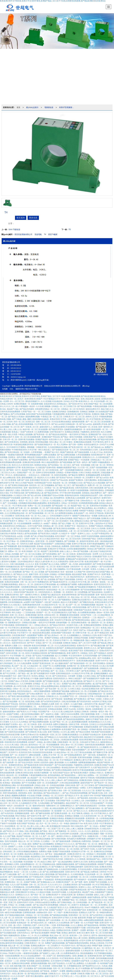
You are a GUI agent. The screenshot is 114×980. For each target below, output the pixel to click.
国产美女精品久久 (21, 618)
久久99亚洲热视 (77, 874)
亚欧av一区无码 (103, 612)
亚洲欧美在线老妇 (71, 912)
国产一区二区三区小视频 (13, 729)
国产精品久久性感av (16, 417)
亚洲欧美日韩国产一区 (65, 882)
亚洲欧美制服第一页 (22, 404)
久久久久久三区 (88, 791)
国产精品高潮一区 (62, 490)
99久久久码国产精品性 (24, 483)
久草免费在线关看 (101, 696)
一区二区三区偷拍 (44, 412)
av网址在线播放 (50, 455)
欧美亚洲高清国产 (14, 610)
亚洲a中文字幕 (35, 597)
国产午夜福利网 (27, 567)
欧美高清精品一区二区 (55, 590)
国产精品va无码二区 (39, 923)
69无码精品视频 (42, 442)
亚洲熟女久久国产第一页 (89, 912)
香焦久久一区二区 (26, 584)
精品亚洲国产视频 (47, 630)
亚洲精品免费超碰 (62, 717)
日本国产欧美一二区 (88, 615)
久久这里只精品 (37, 948)
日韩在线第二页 (9, 852)
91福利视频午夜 (45, 587)
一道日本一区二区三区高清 (31, 559)
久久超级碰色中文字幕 (28, 803)
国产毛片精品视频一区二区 (14, 702)
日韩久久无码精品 (38, 696)
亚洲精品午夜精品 (57, 818)
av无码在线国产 (101, 770)
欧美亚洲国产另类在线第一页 (63, 633)
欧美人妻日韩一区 (19, 974)
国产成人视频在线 (38, 920)
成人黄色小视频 (50, 742)
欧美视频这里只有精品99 (60, 826)
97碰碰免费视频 (106, 417)
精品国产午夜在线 (29, 470)
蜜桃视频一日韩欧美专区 (37, 447)
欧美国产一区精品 (35, 742)
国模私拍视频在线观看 (65, 864)
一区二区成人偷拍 (24, 844)
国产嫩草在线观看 (104, 648)
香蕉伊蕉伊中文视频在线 (20, 948)
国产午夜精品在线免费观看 (86, 864)
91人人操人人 (43, 516)
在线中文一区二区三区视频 (63, 587)
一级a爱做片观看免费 (15, 455)
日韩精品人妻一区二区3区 (53, 526)
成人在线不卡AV (87, 796)
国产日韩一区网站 (76, 445)
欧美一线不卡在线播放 (101, 658)
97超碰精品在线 (49, 864)
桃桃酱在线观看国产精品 (66, 468)
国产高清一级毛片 (80, 462)
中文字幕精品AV (66, 760)
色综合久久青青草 (17, 719)
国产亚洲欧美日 (80, 699)
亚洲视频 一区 (59, 592)
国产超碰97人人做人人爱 (49, 953)
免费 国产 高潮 (23, 480)
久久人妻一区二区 (7, 918)
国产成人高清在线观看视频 (22, 424)
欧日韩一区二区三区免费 (85, 958)
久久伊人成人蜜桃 (68, 732)
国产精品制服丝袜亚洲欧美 (38, 661)
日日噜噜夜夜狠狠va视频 (88, 503)
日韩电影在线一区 (12, 788)
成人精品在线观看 (57, 808)
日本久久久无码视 (98, 529)
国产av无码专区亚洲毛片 (51, 702)
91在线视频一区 (30, 862)
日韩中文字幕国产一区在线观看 (44, 849)
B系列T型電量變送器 (67, 107)
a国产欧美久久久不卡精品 (27, 712)
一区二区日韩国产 (102, 775)
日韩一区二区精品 (42, 498)
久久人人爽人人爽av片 (54, 780)
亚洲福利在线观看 (91, 727)
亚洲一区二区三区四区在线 (48, 470)
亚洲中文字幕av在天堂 (30, 735)
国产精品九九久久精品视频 (94, 483)
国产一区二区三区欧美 (67, 554)
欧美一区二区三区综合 (100, 974)
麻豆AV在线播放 (11, 968)
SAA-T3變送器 (14, 230)
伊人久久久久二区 (7, 406)
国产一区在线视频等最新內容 (72, 470)
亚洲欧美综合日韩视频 (103, 852)
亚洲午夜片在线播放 (26, 439)
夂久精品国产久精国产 (62, 897)
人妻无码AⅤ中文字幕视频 (10, 798)
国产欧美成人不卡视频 (29, 679)
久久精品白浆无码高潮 (79, 717)
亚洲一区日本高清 (45, 724)
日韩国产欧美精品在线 (77, 890)
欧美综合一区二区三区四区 (69, 849)
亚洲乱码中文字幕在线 (57, 549)
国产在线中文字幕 (34, 816)
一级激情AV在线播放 (30, 953)
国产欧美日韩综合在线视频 (64, 529)
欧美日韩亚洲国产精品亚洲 (90, 740)
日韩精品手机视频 (81, 638)
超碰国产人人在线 (15, 846)
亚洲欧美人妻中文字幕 (83, 760)
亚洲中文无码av (59, 557)
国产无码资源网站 (50, 554)
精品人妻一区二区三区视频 (19, 946)
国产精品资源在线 (91, 925)
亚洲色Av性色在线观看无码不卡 (101, 811)
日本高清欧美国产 (19, 635)
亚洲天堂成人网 (52, 518)
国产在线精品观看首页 (73, 755)
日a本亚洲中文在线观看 (69, 834)
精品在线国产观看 (79, 574)
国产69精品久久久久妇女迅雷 (56, 737)
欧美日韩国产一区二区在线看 (39, 966)
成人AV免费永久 (100, 508)
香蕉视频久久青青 (12, 864)
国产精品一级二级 (25, 673)
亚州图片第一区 (73, 666)
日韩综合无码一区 (51, 615)
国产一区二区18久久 (68, 798)
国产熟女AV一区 (101, 783)
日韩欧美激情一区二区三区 (68, 742)
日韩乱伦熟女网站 (10, 579)
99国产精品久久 (79, 518)
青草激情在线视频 (22, 808)
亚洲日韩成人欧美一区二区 (26, 516)
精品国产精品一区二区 (80, 506)
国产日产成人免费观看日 (75, 808)
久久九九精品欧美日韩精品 (65, 646)
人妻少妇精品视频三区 (76, 419)
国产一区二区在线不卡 (19, 755)
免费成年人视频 (11, 646)
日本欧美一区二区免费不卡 (84, 478)
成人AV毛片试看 (20, 686)
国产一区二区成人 (58, 671)
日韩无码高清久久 (45, 592)
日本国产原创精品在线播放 (40, 839)
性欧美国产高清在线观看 (101, 732)
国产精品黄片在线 (96, 793)
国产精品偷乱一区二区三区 (45, 567)
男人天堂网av (62, 445)
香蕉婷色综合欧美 (72, 495)
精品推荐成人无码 (38, 857)
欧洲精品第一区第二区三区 (50, 735)
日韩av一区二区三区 (21, 689)
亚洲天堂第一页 (42, 541)
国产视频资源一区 (62, 831)
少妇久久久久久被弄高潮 (10, 638)
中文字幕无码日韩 (50, 778)
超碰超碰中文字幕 (14, 468)
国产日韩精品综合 (71, 780)
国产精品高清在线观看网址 (74, 719)
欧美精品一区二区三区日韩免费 (17, 768)
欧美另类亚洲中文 (98, 750)
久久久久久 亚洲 (32, 564)
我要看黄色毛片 (14, 623)
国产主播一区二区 (22, 508)
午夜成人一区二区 (57, 658)
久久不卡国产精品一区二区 (96, 707)
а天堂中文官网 (85, 941)
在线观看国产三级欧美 (104, 892)
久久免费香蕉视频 (41, 432)
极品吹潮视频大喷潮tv (27, 760)
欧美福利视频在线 (71, 941)
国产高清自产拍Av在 (64, 478)
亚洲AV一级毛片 (71, 439)
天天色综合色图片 (85, 869)
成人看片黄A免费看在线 (73, 681)
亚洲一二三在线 (102, 714)
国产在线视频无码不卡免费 (44, 673)
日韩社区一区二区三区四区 (95, 470)
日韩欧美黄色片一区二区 (34, 943)
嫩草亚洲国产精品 (72, 399)
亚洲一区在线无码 (10, 900)
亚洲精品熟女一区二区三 (90, 628)
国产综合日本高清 (25, 762)
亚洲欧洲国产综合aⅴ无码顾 (53, 495)
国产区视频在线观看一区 (53, 681)
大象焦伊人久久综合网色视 (59, 923)
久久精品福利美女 (74, 892)
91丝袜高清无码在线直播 (42, 752)
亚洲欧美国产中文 (79, 836)
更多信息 (33, 218)
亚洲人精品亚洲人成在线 (90, 399)
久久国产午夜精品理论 (100, 534)
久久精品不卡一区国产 (68, 534)
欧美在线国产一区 (81, 513)
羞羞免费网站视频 (33, 417)
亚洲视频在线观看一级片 (25, 813)
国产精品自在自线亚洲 (58, 434)
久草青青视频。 (37, 452)
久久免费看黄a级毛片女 (70, 953)
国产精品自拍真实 (95, 592)
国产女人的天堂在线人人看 (100, 531)
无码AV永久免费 (26, 544)
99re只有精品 (21, 816)
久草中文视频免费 (94, 788)
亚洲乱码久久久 (88, 457)
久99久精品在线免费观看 (35, 747)
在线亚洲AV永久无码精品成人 (56, 404)
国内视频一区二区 (38, 508)
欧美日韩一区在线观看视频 (26, 918)
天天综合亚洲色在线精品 (61, 422)
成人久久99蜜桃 (61, 656)
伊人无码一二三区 (10, 671)
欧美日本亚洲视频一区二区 (43, 646)
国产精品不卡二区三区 (92, 681)
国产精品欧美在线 (67, 488)
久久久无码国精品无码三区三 (12, 539)
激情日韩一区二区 (7, 834)
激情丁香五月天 (24, 676)
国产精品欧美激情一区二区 (81, 663)
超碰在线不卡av (77, 823)
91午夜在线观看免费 (25, 785)
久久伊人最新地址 (92, 831)
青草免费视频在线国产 (33, 455)
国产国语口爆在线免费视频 (19, 696)
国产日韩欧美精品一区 (66, 902)
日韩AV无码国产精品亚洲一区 (25, 592)
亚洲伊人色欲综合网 (11, 557)
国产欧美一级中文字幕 (39, 910)
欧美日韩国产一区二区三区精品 (68, 536)
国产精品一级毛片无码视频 (71, 437)
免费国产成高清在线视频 (55, 943)
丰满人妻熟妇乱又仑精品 (79, 521)
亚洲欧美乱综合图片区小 (82, 600)
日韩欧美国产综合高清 (82, 610)
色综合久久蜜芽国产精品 (33, 737)
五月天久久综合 (106, 831)
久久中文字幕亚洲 (44, 668)
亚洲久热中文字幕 (76, 562)
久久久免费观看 (71, 762)
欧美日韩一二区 (76, 935)
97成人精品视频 (61, 890)
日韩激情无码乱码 (91, 829)
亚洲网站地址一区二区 (14, 882)
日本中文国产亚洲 (35, 526)
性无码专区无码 (25, 752)
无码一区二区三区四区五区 (24, 422)
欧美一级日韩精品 (35, 793)
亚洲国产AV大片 (94, 574)
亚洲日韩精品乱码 (63, 673)
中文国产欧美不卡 (10, 521)
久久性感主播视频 (43, 406)
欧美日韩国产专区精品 (26, 823)
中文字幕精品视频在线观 (14, 915)
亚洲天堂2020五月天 (102, 584)
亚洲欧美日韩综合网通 (21, 963)
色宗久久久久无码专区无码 (22, 465)
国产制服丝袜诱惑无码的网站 (77, 943)
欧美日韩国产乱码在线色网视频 (39, 414)
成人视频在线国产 (62, 663)
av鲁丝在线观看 (66, 638)
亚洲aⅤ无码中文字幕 (58, 419)
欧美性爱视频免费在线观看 (11, 462)
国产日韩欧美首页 (105, 656)
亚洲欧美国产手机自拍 (51, 437)
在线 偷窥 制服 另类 (18, 966)
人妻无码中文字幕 (90, 704)
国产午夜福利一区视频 (14, 821)
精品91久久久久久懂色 (46, 478)
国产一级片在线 (89, 755)
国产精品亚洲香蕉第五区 (39, 460)
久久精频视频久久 (74, 635)
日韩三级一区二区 (98, 465)
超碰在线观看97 (85, 564)
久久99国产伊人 (34, 529)
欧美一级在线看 (67, 572)
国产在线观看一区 (100, 918)
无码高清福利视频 (94, 846)
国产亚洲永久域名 (55, 791)
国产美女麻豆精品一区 (95, 808)
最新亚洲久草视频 (85, 918)
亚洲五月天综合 (34, 686)
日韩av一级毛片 (37, 531)
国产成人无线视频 (79, 846)
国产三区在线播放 (48, 801)
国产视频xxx (5, 414)
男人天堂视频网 (91, 691)
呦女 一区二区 (34, 630)
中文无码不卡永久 (68, 946)
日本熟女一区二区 (52, 488)
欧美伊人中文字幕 (19, 958)
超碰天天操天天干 (52, 976)
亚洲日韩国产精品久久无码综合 (79, 557)
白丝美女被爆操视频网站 (76, 549)
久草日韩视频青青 (72, 590)
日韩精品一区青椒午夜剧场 (67, 473)
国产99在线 (45, 971)
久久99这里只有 (87, 951)
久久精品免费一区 (92, 963)
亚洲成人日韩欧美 (81, 712)
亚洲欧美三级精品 (70, 643)
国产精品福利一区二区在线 (87, 427)
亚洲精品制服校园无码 (27, 671)
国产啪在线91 (83, 798)
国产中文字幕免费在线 (96, 890)
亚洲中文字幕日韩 (79, 544)
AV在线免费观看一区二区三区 (58, 857)
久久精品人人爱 (103, 569)
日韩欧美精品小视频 (63, 544)
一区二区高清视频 (15, 862)
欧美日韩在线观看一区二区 (97, 429)
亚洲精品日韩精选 (72, 432)
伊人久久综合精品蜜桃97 (31, 956)
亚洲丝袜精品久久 (91, 651)
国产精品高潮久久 (62, 874)
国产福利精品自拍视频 (58, 915)
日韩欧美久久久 (52, 696)
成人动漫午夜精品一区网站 (75, 788)
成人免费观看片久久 (20, 791)
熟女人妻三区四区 (80, 938)
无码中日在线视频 (65, 938)
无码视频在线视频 (88, 605)
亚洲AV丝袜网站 (61, 475)
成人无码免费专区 (57, 498)
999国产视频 (55, 933)
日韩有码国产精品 (89, 539)
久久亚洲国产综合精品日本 (90, 735)
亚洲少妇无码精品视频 (87, 439)
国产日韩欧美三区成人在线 (36, 732)
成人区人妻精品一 (91, 567)
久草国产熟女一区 (28, 412)
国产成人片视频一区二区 (68, 523)
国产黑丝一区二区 (38, 895)
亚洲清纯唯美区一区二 (24, 625)
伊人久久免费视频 (41, 935)
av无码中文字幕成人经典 (102, 702)
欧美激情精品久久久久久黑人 (100, 722)
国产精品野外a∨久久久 (91, 966)
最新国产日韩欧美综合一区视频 (85, 516)
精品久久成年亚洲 (42, 562)
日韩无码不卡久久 (28, 490)
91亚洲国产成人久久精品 (49, 564)
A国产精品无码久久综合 (98, 900)
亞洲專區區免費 (29, 912)
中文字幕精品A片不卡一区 (54, 399)
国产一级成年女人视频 (50, 714)
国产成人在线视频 (48, 579)
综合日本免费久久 (61, 707)
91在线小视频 (5, 419)
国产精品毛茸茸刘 (56, 429)
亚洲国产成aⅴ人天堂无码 (18, 681)
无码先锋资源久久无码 (89, 450)
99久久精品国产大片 (64, 630)
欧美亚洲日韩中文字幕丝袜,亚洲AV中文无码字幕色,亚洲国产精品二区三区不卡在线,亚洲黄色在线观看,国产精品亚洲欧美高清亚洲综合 (53, 396)
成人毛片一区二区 (43, 823)
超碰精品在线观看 (79, 897)
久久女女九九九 (16, 737)
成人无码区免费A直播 (58, 460)
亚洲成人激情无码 (69, 933)
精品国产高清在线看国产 (44, 544)
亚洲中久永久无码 (80, 862)
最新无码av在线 (39, 806)
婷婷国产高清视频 (27, 961)
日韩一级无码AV (105, 495)
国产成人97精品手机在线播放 (42, 536)
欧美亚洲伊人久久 (38, 518)
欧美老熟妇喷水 (54, 503)
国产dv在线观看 (85, 885)
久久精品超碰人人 (57, 501)
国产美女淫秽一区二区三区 (56, 689)
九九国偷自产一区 (72, 747)
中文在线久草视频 (34, 796)
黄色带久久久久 (90, 648)
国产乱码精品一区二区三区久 (60, 465)
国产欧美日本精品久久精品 (44, 930)
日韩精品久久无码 (90, 635)
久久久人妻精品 (77, 925)
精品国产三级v (13, 409)
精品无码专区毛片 (77, 577)
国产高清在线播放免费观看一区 (93, 590)
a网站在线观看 (35, 755)
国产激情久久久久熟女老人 (11, 605)
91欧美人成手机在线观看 (27, 534)
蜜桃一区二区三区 (10, 760)
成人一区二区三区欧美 (28, 724)
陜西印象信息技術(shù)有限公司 (68, 386)
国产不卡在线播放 (29, 783)
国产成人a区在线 (34, 495)
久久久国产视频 (9, 836)
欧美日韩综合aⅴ (28, 468)
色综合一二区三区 (21, 872)
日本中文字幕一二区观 (47, 925)
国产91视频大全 (58, 867)
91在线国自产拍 (71, 658)
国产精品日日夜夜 (83, 732)
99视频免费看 (24, 910)
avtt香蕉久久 (37, 523)
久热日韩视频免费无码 (43, 557)
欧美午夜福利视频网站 (96, 544)
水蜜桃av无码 (42, 912)
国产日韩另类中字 (83, 768)
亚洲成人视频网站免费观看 (15, 796)
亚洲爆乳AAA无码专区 (14, 488)
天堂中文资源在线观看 (21, 531)
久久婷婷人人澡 (78, 801)
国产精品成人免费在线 (89, 872)
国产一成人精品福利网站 (62, 862)
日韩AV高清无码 (81, 488)
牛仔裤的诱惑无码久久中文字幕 (24, 450)
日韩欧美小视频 (83, 974)
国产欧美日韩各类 (57, 821)
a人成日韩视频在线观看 (78, 722)
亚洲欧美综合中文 (76, 907)
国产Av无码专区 (7, 813)
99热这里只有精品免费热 (37, 457)
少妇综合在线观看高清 (40, 620)
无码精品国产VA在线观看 (10, 498)
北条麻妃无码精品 (59, 412)
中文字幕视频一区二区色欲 (21, 656)
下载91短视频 (47, 529)
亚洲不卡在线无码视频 (90, 536)
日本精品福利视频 (57, 785)
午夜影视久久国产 (30, 925)
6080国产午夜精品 (87, 511)
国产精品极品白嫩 (98, 646)
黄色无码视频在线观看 (27, 546)
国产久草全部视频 (18, 414)
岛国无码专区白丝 (19, 643)
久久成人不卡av (96, 452)
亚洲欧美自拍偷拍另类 (31, 801)
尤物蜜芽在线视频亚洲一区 (75, 429)
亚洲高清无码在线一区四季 (87, 554)
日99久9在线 (70, 785)
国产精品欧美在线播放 (21, 518)
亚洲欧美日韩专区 (12, 595)
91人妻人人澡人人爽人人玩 (11, 429)
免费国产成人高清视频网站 (43, 844)
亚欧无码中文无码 (72, 628)
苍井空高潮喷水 (99, 663)
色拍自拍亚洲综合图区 (41, 633)
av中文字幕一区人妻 (44, 569)
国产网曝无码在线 (87, 602)
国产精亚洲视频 (66, 462)
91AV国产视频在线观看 (103, 796)
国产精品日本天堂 (105, 691)
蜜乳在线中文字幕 (7, 483)
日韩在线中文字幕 (86, 696)
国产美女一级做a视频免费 (56, 854)
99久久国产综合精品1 (56, 963)
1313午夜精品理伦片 (26, 562)
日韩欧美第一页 (47, 475)
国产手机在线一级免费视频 (62, 699)
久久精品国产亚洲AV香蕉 (46, 468)
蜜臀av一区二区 (14, 551)
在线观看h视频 (37, 404)
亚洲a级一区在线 (43, 546)
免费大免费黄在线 (58, 694)
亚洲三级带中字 (73, 653)
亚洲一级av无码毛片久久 (33, 488)
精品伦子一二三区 (105, 618)
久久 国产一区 (44, 836)
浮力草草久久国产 (73, 671)
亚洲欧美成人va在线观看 (75, 498)
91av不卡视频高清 (12, 569)
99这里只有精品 (71, 821)
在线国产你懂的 (13, 714)
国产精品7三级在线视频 (65, 579)
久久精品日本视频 (43, 892)
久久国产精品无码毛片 (100, 768)
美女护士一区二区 (62, 577)
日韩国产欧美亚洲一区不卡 (55, 877)
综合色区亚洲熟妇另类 (90, 689)
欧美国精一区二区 (7, 808)
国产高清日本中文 (76, 404)
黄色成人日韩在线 (98, 597)
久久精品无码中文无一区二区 (53, 605)
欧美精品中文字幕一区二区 (43, 600)
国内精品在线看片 (17, 747)
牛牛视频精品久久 (77, 707)
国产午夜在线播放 (53, 508)
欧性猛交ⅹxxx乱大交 (8, 867)
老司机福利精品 (54, 775)
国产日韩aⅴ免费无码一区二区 (38, 694)
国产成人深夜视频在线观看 (53, 872)
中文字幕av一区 (13, 541)
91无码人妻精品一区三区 (41, 676)
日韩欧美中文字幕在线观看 (54, 559)
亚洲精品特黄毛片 (103, 821)
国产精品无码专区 (51, 493)
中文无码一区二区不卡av (98, 559)
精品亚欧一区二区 (103, 605)
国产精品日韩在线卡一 (52, 793)
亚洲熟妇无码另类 (63, 930)
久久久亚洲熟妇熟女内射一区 (16, 513)
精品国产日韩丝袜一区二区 (27, 836)
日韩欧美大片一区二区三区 (74, 417)
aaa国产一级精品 (50, 523)
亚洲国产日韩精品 (52, 638)
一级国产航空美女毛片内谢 (52, 859)
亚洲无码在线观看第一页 (43, 811)
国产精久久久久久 (80, 811)
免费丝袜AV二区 (77, 691)
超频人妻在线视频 (56, 762)
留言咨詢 (21, 218)
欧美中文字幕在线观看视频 (83, 770)
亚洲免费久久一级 (19, 661)
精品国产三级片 (105, 704)
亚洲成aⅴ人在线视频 (85, 895)
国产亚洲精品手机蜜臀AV (102, 941)
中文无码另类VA (75, 656)
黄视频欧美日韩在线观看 (69, 615)
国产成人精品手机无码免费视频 (46, 905)
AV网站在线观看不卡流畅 (75, 928)
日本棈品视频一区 (83, 902)
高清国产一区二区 (43, 612)
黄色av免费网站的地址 (50, 686)
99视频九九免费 (48, 704)
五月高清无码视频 (90, 656)
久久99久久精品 (89, 676)
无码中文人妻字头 (90, 935)
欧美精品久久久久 (7, 895)
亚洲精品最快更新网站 (92, 625)
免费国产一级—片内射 (69, 564)
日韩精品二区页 (87, 653)
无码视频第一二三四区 (40, 808)
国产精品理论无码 (76, 737)
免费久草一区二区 (95, 485)
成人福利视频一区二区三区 (78, 877)
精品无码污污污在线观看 (94, 737)
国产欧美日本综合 (100, 887)
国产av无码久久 (30, 668)
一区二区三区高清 (83, 529)
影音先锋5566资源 (69, 595)
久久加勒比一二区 (48, 841)
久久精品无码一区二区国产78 (39, 666)
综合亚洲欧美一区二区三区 (15, 826)
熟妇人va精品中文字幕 (94, 640)
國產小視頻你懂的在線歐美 (38, 419)
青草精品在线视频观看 (64, 880)
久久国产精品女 (30, 846)
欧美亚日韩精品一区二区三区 (20, 549)
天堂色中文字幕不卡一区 (62, 640)
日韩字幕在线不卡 (57, 432)
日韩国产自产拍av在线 (59, 480)
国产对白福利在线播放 (64, 765)
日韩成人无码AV (6, 404)
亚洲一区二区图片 (62, 704)
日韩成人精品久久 (41, 625)
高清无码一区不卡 (55, 457)
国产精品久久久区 (21, 574)
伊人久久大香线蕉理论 (59, 562)
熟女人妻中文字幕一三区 (20, 920)
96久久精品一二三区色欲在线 (23, 612)
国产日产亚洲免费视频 (48, 938)
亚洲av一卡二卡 (27, 935)
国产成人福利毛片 (93, 498)
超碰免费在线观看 (73, 951)
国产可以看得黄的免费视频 (17, 928)
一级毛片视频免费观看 (41, 691)
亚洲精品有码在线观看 (74, 648)
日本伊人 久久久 (77, 831)
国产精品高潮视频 (84, 406)
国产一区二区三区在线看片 (58, 521)
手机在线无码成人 (45, 607)
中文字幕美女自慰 (17, 493)
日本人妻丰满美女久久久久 (52, 941)
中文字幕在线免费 (73, 569)
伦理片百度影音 (23, 869)
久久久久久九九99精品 (19, 722)
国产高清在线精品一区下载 (29, 579)
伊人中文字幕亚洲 (93, 419)
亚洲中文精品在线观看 (72, 457)
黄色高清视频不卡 (33, 401)
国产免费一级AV (81, 882)
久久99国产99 (80, 572)
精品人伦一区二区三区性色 (29, 841)
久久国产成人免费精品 (75, 963)
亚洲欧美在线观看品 (70, 735)
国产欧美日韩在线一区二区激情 (17, 452)
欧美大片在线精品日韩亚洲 (36, 653)
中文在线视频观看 (24, 523)
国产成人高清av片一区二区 (55, 635)
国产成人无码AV (20, 529)
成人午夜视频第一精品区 (25, 406)
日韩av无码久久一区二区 (90, 501)
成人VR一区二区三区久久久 (14, 780)
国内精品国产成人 (94, 859)
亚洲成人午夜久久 (96, 773)
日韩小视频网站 (59, 569)
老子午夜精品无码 (102, 633)
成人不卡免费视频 (83, 968)
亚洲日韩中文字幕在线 (89, 666)
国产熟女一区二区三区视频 (33, 572)
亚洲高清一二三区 (89, 618)
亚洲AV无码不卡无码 (25, 902)
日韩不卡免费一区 (31, 539)
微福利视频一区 (39, 829)
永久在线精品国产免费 (104, 412)
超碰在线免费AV (107, 536)
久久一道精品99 (25, 646)
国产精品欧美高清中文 (58, 582)
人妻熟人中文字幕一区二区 (52, 755)
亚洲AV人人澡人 (84, 534)
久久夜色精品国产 (103, 457)
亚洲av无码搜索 (66, 518)
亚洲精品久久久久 (22, 895)
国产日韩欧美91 (75, 618)
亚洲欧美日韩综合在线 (24, 773)
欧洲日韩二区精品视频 (101, 473)
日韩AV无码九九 (24, 933)
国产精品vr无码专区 (57, 625)
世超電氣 (38, 234)
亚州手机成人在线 (100, 600)
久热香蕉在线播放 (96, 877)
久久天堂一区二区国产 (86, 468)
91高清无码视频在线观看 (28, 938)
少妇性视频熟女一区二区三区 (96, 801)
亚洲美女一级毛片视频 (17, 457)
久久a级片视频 (76, 704)
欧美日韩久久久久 (56, 439)
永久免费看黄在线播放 (64, 513)
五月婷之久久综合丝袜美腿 (100, 724)
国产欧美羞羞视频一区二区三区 (41, 513)
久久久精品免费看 (24, 663)
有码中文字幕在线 (96, 513)
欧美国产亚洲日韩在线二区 (43, 663)
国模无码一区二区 (98, 623)
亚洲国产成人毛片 (52, 452)
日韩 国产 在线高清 (52, 602)
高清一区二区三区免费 (53, 719)
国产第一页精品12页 (87, 821)
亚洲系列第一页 (92, 818)
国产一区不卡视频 (10, 910)
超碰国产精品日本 (56, 788)
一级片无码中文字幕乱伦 (78, 434)
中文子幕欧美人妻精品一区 (82, 813)
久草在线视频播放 (83, 455)
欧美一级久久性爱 (10, 434)
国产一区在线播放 (10, 503)
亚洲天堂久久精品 (89, 971)
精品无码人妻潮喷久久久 (34, 854)
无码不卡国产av (79, 630)
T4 (45, 234)
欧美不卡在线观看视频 (79, 490)
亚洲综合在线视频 (96, 862)
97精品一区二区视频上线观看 (20, 905)
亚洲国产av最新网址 (20, 460)
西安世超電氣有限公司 (23, 234)
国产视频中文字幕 (72, 501)
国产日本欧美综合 (12, 442)
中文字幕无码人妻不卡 (101, 442)
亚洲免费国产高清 (99, 557)
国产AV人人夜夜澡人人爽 (51, 900)
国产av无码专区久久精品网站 (101, 915)
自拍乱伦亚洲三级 (68, 895)
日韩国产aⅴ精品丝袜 (72, 948)
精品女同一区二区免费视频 (17, 775)
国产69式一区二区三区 (24, 770)
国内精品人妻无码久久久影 (30, 859)
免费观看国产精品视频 (60, 691)
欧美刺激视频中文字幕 (35, 780)
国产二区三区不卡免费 (87, 643)
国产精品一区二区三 (63, 485)
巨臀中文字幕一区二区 (84, 633)
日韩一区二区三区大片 (38, 885)
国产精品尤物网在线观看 (39, 722)
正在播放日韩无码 (70, 885)
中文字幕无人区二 (67, 976)
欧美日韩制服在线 (7, 651)
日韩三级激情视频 (87, 714)
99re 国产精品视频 (81, 551)
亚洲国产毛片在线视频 (98, 882)
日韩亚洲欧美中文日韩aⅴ (25, 892)
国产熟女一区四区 (95, 699)
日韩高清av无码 (46, 897)
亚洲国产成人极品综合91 (51, 595)
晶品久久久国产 (37, 628)
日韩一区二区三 (54, 684)
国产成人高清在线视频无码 (67, 887)
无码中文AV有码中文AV (21, 907)
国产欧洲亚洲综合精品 (81, 620)
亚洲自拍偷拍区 (20, 475)
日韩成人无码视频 (12, 554)
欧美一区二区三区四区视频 (101, 933)
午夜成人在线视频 (25, 434)
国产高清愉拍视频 (76, 727)
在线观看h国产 (77, 668)
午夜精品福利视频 (100, 406)
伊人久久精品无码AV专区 (50, 539)
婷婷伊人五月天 (92, 417)
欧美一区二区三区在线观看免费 (28, 437)
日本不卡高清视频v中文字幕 (32, 638)
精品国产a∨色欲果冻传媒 (33, 890)
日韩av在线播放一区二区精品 (99, 630)
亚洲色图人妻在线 (27, 442)
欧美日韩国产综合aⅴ (61, 773)
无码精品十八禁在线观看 (96, 854)
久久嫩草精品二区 (89, 948)
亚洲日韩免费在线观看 (85, 661)
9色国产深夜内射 (67, 452)
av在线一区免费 (23, 536)
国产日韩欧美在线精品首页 (86, 806)
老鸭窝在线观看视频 (39, 963)
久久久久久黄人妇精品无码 (63, 712)
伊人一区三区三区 (17, 401)
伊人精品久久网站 (44, 862)
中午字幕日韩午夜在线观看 (70, 493)
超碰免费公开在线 (100, 424)
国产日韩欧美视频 (58, 839)
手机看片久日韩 (15, 953)
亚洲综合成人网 (104, 516)
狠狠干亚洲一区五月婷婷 (39, 574)
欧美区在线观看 (63, 567)
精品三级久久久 (107, 409)
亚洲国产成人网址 (69, 684)
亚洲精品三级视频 (87, 412)
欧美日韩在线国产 (46, 765)
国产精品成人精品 (84, 946)
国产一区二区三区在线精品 (53, 816)
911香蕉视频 (49, 890)
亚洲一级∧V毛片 (15, 925)
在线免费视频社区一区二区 (31, 864)
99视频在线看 (79, 640)
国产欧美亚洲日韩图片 (79, 773)
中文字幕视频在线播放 (103, 953)
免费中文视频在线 (60, 724)
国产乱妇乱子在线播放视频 (43, 656)
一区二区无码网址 (100, 905)
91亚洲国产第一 (44, 712)
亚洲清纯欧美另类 (95, 956)
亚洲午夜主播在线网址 (35, 976)
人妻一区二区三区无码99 (79, 531)
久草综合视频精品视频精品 (27, 852)
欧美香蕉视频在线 (15, 648)
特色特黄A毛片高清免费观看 (16, 742)
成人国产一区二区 (73, 605)
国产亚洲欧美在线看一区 (61, 813)
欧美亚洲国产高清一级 (71, 729)
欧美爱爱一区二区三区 (63, 811)
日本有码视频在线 (15, 602)
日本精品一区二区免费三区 (87, 579)
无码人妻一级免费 (69, 974)
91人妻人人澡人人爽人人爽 (38, 826)
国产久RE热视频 (94, 518)
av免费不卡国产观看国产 (33, 602)
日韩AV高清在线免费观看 (10, 412)
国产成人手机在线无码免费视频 (75, 793)
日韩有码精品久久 (12, 684)
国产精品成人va (97, 447)
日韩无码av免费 (93, 928)
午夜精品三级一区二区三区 (52, 417)
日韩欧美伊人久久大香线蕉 (75, 859)
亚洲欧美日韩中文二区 (76, 854)
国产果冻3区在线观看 (86, 595)
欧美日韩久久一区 (86, 401)
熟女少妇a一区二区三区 (81, 597)
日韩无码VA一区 (77, 567)
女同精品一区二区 (40, 684)
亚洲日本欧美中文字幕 (104, 602)
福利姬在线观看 (78, 422)
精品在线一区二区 (60, 483)
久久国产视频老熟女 (63, 600)
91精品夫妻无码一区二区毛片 (12, 399)
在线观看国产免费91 (35, 635)
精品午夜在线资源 (27, 569)
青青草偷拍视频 (63, 925)
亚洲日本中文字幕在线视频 (45, 584)
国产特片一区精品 (34, 643)
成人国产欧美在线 (100, 684)
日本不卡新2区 (6, 694)
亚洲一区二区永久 (17, 615)
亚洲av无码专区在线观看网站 (56, 531)
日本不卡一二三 (11, 938)
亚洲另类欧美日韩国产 (33, 399)
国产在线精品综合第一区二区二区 (65, 450)
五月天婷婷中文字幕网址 (16, 447)
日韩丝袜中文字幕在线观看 (68, 778)
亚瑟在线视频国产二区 (81, 750)
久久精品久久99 (20, 495)
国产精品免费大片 (79, 485)
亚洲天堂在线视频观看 (19, 709)
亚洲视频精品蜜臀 (93, 475)
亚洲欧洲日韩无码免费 (31, 462)
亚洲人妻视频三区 (79, 956)
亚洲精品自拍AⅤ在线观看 (29, 971)
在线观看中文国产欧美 (62, 607)
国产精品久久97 (26, 557)
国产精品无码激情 (27, 409)
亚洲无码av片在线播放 (99, 506)
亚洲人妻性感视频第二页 (26, 478)
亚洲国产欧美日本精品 (9, 971)
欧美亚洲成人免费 (33, 702)
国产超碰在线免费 (63, 841)
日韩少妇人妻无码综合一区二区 (33, 745)
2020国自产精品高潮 (49, 610)
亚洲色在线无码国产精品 (103, 869)
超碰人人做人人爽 (98, 620)
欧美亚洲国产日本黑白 (9, 724)
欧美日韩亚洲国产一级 (94, 562)
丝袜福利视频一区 (63, 623)
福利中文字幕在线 (87, 778)
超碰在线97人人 (46, 427)
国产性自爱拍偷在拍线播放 (101, 968)
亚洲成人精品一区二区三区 (48, 760)
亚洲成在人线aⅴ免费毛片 (92, 493)
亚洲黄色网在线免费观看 (22, 600)
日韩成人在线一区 (42, 785)
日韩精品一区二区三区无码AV (73, 409)
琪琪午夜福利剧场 (10, 793)
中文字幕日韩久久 (101, 813)
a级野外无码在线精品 (18, 630)
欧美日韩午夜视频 (7, 658)
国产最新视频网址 (58, 803)
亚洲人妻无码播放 (38, 834)
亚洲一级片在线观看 (48, 750)
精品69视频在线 (6, 872)
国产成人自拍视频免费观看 (38, 818)
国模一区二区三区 (43, 422)
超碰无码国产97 (87, 783)
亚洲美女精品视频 (96, 717)
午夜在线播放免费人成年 (39, 618)
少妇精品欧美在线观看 (69, 740)
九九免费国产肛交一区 (69, 696)
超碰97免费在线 (46, 679)
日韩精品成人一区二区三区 (101, 460)
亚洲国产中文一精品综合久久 (76, 526)
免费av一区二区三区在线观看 (39, 506)
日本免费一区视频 (75, 676)
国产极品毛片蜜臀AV (76, 475)
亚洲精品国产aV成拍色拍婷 (77, 559)
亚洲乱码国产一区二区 (26, 473)
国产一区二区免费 (22, 620)
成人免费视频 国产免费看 (67, 584)
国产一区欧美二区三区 (30, 427)
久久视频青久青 (106, 747)
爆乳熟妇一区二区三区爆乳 (98, 930)
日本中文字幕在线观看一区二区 (36, 821)
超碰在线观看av (9, 712)
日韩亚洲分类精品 (97, 490)
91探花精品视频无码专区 (23, 445)
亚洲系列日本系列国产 (55, 648)
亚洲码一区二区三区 (100, 610)
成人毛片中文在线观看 (58, 618)
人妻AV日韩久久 (58, 928)
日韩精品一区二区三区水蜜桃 (37, 915)
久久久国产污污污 (48, 887)
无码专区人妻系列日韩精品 (30, 704)
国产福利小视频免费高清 (10, 935)
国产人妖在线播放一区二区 (57, 920)
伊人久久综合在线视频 (9, 590)
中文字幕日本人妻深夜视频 (19, 628)
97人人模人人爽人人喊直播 (72, 829)
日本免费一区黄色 (89, 569)
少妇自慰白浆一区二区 (22, 806)
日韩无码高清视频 (79, 607)
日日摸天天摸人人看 (74, 625)
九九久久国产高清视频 (19, 885)
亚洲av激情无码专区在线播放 (12, 943)
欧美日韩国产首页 (76, 651)
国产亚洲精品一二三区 (31, 610)
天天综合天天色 (9, 930)
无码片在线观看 (11, 841)
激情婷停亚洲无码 (87, 541)
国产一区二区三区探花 (85, 785)
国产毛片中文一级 (26, 727)
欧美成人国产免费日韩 (96, 549)
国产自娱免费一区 (10, 762)
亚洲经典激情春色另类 (31, 605)
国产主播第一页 (77, 923)
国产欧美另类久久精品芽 (48, 534)
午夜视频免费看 (58, 414)
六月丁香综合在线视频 (83, 752)
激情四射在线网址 (84, 684)
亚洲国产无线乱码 (96, 526)
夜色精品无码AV (68, 768)
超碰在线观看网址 (42, 961)
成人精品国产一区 (34, 778)
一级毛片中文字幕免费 (46, 623)
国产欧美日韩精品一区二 (91, 671)
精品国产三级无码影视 (50, 551)
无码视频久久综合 (75, 483)
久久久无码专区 (52, 958)
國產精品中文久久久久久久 (54, 951)
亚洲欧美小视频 (98, 414)
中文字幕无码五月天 (42, 424)
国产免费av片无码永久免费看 (67, 511)
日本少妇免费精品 (53, 768)
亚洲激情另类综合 (16, 765)
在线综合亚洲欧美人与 (42, 867)
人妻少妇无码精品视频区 (30, 714)
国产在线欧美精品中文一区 (45, 445)
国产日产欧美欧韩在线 (55, 747)
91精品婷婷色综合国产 (89, 495)
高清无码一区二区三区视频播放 (42, 485)
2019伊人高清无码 (41, 762)
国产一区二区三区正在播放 (31, 554)
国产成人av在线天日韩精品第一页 (65, 424)
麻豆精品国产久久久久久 (54, 628)
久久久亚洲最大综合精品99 (51, 401)
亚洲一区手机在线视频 (21, 857)
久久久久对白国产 (18, 976)
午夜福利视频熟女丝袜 (38, 775)
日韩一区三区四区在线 (72, 791)
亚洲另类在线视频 (85, 757)
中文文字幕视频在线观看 (58, 727)
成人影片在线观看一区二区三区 (30, 757)
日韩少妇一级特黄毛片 (28, 607)
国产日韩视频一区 (71, 541)
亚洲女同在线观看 (12, 582)
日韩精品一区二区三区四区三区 (64, 406)
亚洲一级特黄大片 (105, 427)
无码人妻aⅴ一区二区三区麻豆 (61, 442)
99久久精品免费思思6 (50, 462)
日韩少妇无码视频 (69, 702)
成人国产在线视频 (26, 590)
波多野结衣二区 (27, 498)
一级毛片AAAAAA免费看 (69, 714)
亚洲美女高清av (43, 846)
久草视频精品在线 (74, 966)
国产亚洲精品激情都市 (74, 867)
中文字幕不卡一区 (24, 633)
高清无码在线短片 (24, 691)
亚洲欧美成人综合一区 (19, 839)
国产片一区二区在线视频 (52, 643)
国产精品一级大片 (47, 831)
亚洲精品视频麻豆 (101, 673)
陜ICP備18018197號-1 (30, 389)
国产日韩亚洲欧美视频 (43, 968)
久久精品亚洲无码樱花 (68, 869)
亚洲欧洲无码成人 (27, 541)
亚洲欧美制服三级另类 (34, 615)
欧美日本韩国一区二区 (15, 653)
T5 (70, 230)
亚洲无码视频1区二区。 (29, 707)
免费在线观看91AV (85, 584)
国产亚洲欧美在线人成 (34, 493)
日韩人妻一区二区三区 (21, 699)
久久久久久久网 (25, 849)
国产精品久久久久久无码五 (28, 897)
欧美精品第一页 (86, 905)
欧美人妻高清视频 (47, 874)
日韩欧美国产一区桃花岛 (58, 651)
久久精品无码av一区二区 (63, 752)
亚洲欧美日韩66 (86, 780)
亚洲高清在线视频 (7, 750)
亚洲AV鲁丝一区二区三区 (78, 915)
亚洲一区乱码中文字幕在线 (60, 620)
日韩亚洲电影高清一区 (96, 694)
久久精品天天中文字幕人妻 (79, 582)
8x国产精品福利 (19, 694)
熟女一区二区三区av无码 (71, 539)
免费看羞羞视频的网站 (92, 686)
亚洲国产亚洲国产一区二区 (100, 638)
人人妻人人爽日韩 (22, 834)
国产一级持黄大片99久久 (30, 595)
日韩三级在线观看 (96, 488)
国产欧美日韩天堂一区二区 (79, 447)
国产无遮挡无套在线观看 (14, 732)
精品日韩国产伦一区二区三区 (77, 803)
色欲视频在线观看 (65, 610)
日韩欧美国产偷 (90, 437)
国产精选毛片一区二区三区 (81, 857)
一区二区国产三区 (53, 829)
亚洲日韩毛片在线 (91, 867)
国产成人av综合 (86, 424)
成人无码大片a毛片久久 (54, 948)
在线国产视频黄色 (56, 541)
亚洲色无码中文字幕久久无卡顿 (64, 918)
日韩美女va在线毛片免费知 (45, 902)
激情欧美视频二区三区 (102, 857)
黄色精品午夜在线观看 (24, 651)
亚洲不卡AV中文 (102, 661)
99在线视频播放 (87, 953)
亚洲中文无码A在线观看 (46, 473)
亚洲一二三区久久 (41, 501)
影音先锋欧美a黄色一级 (81, 623)
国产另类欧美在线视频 (102, 564)
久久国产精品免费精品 (84, 508)
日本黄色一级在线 (98, 582)
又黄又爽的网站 (90, 480)
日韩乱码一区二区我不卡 (69, 905)
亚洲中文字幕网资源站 (19, 597)
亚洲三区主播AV (83, 933)
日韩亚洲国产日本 (49, 597)
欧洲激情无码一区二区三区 (71, 686)
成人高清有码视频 (52, 798)
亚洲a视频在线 (73, 412)
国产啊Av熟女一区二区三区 (86, 844)
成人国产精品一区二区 (59, 722)
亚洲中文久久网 (30, 717)
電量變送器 (49, 107)
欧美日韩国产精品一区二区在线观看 (98, 404)
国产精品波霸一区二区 (61, 506)
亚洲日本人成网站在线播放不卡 (28, 941)
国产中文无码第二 (10, 673)
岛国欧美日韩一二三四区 (97, 836)
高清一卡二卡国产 (55, 912)
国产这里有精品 (43, 671)
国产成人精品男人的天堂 (41, 699)
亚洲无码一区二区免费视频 (77, 592)
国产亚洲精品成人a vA (46, 882)
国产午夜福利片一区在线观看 (85, 880)
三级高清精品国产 (37, 689)
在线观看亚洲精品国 (29, 587)
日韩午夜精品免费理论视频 (28, 740)
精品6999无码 (40, 590)
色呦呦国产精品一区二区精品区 (75, 900)
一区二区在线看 (70, 757)
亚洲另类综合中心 (93, 577)
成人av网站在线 (9, 478)
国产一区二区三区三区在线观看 (98, 422)
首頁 (18, 107)
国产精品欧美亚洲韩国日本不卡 (63, 661)
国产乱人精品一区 (12, 544)
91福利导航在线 (11, 811)
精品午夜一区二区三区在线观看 (35, 429)
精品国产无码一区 (12, 679)
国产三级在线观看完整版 (18, 877)
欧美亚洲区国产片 (98, 455)
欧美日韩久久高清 (96, 798)
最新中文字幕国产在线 (95, 719)
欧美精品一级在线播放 (12, 783)
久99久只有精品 (85, 473)
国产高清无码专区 (84, 702)
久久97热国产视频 (91, 923)
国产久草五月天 (94, 607)
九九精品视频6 (44, 803)
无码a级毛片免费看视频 (76, 839)
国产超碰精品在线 (51, 869)
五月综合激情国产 (97, 803)
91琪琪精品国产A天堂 (43, 483)
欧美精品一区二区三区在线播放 (41, 511)
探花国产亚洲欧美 (76, 480)
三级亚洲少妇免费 (19, 778)
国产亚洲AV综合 (107, 689)
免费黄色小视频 (45, 852)
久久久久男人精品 (12, 745)
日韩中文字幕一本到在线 (78, 724)
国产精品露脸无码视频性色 (85, 587)
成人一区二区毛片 (104, 948)
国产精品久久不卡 (72, 796)
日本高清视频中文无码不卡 (60, 516)
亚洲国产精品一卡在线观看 (79, 460)
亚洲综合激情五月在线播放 (64, 427)
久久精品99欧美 (104, 615)
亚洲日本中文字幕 (86, 523)
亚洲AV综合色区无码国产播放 (98, 572)
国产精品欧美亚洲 (31, 765)
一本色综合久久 (33, 475)
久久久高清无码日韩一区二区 (92, 816)
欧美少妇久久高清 (91, 823)
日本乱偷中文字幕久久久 (90, 742)
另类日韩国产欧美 (63, 801)
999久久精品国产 (75, 679)
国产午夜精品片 (100, 653)
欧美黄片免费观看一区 (43, 773)
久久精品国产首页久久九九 (58, 907)
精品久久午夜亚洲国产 (70, 602)
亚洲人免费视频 (42, 658)
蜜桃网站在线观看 (96, 938)
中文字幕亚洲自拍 (67, 958)
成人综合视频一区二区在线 (40, 928)
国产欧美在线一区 (41, 434)
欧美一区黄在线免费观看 (10, 956)
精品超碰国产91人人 (25, 930)
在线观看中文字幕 (24, 867)
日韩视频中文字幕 (94, 839)
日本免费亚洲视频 (33, 887)
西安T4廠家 (53, 234)
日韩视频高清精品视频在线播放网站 (33, 503)
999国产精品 (95, 546)
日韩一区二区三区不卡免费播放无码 (34, 582)
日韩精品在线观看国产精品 (43, 577)
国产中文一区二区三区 (14, 668)
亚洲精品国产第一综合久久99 (100, 434)
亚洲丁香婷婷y (54, 732)
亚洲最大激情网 (68, 508)
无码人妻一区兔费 (10, 979)
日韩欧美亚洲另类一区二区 (41, 640)
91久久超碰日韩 (41, 651)
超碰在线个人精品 (13, 490)
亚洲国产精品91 (42, 439)
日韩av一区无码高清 (69, 503)
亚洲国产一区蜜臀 (79, 930)
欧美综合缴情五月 (91, 445)
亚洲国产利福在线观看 (61, 852)
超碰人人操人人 (66, 551)
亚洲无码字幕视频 (26, 811)
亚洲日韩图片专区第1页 (39, 480)
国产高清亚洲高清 (52, 572)
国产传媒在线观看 (82, 452)
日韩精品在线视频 (55, 709)
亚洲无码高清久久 (60, 679)
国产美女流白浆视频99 (40, 933)
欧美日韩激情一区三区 (31, 551)
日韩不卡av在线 (69, 709)
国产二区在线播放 (26, 968)
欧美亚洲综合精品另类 (38, 791)
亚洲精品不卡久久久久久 (65, 844)
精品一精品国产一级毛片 (25, 658)
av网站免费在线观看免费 (94, 920)
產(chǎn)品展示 (32, 107)
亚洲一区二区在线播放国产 (48, 783)
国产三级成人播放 (19, 419)
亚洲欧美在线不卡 (53, 895)
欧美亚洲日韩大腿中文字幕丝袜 (78, 414)
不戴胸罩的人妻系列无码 (90, 432)
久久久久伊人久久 (55, 885)
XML (12, 389)
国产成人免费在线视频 (66, 455)
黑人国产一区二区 (19, 666)
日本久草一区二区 (10, 439)
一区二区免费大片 (53, 946)
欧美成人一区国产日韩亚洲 (22, 432)
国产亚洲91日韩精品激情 (18, 485)
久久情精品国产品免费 (61, 668)
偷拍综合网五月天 (93, 409)
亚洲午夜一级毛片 (21, 511)
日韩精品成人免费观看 (60, 546)
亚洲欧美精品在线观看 (83, 442)
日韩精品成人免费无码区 (81, 841)
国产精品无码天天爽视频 (37, 974)
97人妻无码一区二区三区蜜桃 (12, 854)
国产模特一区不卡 (14, 470)
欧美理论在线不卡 (46, 707)
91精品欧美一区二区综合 (50, 740)
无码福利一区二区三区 (101, 841)
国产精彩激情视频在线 (57, 653)
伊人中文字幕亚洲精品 (101, 885)
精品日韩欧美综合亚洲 (38, 709)
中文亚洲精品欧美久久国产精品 (64, 612)
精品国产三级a (88, 892)
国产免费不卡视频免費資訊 (99, 462)
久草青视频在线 (18, 887)
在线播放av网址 (85, 658)
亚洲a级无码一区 (103, 755)
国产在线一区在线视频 (81, 465)
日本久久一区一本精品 (60, 823)
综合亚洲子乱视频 (59, 892)
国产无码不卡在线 (88, 849)
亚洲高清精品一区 (38, 768)
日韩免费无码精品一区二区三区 (47, 409)
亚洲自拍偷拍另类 (105, 480)
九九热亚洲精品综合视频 (58, 447)
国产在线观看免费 (91, 668)
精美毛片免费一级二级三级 (15, 818)
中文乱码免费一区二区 (103, 401)
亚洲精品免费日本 (38, 946)
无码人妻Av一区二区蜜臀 (22, 829)
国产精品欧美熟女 (68, 775)
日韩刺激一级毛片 (97, 712)
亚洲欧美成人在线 (41, 788)
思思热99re (23, 793)
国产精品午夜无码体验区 (100, 521)
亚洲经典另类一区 (94, 910)
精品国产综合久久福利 (20, 640)
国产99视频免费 (10, 546)
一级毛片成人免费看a (85, 775)
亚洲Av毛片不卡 (83, 646)
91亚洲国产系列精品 (43, 770)
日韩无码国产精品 (31, 729)
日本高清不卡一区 (39, 521)
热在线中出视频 (36, 869)
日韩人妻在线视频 (32, 831)
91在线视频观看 (53, 745)
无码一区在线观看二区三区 (34, 648)
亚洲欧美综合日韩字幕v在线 (32, 798)
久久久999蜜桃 (26, 684)
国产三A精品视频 (10, 874)
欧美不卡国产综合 (105, 635)
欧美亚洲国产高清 (79, 910)
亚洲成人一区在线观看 (45, 490)
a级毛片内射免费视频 (13, 912)
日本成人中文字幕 (71, 401)
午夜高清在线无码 (104, 587)
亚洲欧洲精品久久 (67, 806)
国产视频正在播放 (64, 750)
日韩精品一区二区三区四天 (53, 796)
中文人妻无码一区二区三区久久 (88, 976)
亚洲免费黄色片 (41, 727)
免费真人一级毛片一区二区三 (22, 501)
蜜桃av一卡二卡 (25, 521)
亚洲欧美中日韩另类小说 (77, 694)
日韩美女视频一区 (59, 966)
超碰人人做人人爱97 (102, 895)
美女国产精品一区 (7, 620)
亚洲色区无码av (41, 465)
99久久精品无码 (77, 826)
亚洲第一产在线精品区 (45, 880)
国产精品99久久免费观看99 (50, 729)
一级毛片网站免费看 (46, 717)
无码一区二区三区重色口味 (64, 968)
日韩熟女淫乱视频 (29, 623)
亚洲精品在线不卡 (7, 437)
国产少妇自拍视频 (40, 549)
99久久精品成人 (45, 450)
